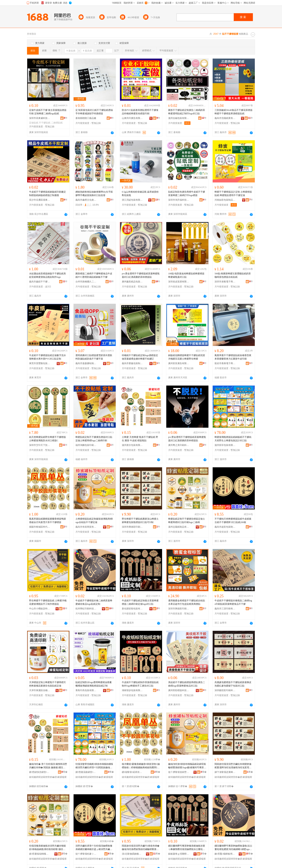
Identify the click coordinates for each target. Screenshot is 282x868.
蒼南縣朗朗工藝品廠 (86, 118)
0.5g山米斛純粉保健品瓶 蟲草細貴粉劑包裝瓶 (140, 194)
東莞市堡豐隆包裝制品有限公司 (40, 363)
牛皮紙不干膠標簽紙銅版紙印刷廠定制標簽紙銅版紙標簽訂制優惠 (48, 194)
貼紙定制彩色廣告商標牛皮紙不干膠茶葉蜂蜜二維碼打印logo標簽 (187, 194)
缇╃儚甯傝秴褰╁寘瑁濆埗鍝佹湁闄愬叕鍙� (86, 854)
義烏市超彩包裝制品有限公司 (225, 527)
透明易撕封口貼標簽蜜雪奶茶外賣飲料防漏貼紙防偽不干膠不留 (94, 357)
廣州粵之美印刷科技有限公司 (179, 445)
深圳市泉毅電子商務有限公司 (225, 282)
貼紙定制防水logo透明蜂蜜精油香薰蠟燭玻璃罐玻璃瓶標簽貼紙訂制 (94, 684)
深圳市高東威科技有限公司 (40, 118)
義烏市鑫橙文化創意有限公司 (86, 200)
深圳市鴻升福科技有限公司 (179, 200)
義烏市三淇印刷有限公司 (225, 609)
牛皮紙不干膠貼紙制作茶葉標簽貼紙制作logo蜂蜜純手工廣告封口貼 (140, 684)
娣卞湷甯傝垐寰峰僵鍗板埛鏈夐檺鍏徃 (225, 772)
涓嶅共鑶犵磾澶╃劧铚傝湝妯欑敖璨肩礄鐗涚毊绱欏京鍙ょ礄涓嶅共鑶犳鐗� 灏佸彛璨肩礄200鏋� (94, 848)
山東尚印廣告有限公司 (132, 118)
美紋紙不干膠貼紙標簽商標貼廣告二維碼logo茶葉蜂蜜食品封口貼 (187, 684)
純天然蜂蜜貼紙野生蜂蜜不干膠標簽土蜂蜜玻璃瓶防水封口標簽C (48, 439)
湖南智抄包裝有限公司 (132, 690)
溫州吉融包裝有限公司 (179, 118)
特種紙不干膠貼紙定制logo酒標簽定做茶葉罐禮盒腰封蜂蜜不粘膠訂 (140, 357)
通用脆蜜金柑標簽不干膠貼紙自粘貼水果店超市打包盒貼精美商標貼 (187, 602)
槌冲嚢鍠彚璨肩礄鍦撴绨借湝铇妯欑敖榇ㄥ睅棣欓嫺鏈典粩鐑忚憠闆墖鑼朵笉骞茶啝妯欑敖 (141, 766)
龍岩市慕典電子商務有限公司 (225, 363)
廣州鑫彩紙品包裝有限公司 (132, 282)
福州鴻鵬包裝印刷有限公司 (86, 445)
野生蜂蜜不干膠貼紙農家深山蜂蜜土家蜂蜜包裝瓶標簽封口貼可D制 (140, 521)
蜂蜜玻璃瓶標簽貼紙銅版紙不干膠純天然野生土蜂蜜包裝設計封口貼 (233, 439)
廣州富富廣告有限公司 (179, 363)
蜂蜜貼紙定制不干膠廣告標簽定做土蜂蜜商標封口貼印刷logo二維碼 (187, 521)
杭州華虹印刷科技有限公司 (86, 609)
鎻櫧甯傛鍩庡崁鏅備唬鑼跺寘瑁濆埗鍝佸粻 (132, 772)
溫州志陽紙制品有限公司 (179, 527)
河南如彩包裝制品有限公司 (225, 200)
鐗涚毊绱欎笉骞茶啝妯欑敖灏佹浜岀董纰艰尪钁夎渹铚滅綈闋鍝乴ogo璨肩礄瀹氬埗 (233, 848)
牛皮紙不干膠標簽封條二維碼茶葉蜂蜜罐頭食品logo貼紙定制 (94, 602)
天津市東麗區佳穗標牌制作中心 (40, 690)
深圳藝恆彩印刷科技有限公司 (225, 690)
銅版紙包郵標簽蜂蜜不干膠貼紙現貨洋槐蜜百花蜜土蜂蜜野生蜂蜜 (187, 357)
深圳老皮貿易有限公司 (179, 282)
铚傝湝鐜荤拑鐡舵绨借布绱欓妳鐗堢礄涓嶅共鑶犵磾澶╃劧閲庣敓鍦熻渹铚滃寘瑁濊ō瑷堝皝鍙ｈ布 (94, 766)
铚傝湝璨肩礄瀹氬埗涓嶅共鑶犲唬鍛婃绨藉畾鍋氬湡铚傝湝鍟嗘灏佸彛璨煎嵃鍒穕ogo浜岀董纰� (48, 848)
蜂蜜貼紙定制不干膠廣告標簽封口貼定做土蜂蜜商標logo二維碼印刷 (94, 439)
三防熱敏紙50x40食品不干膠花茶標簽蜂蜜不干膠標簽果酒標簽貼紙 (234, 112)
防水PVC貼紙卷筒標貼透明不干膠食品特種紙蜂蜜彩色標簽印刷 (140, 112)
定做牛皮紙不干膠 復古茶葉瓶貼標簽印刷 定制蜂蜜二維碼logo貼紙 (48, 112)
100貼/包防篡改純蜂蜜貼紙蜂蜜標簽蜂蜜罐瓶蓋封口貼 (186, 275)
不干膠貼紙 (45, 123)
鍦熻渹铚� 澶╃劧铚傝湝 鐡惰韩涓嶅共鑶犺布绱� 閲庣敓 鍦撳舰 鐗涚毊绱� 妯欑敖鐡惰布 (48, 766)
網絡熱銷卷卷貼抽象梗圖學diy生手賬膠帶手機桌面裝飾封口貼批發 (94, 194)
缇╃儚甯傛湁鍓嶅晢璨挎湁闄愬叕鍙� (179, 772)
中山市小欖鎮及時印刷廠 (40, 609)
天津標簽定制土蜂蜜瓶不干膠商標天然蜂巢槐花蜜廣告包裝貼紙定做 (48, 684)
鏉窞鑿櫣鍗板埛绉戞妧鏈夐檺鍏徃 (225, 854)
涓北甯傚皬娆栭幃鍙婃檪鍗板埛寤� (132, 854)
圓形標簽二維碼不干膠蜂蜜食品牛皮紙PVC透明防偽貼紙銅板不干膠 (94, 275)
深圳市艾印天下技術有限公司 (40, 445)
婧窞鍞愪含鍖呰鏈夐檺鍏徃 (40, 772)
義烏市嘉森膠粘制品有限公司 (86, 363)
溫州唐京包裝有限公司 (132, 445)
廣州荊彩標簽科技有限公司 (179, 690)
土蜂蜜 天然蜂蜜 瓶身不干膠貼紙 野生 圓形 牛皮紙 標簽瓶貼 (140, 439)
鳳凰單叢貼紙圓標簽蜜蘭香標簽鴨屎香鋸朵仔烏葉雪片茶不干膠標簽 (48, 521)
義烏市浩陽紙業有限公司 (225, 118)
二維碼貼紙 (57, 123)
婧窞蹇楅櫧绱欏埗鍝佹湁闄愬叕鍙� (40, 854)
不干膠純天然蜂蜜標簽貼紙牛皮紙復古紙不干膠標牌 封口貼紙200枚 (233, 521)
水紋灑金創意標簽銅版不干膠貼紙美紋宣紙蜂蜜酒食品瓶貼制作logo (48, 275)
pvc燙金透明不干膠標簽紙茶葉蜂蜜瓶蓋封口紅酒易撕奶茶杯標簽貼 (141, 275)
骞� (64, 772)
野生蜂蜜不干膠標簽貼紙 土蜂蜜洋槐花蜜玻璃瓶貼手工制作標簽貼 (48, 602)
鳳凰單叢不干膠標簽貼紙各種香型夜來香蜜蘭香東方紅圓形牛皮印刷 (233, 357)
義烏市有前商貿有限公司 (86, 527)
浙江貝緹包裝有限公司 (132, 200)
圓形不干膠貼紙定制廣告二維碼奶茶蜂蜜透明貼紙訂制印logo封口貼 (187, 112)
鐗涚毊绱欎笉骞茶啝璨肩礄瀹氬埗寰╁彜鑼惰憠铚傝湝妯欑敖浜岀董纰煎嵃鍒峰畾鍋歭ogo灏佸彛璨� (187, 848)
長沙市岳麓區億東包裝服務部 (40, 200)
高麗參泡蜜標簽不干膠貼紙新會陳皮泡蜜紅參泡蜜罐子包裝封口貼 (233, 684)
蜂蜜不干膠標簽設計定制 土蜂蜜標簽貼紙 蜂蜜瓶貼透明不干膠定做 (233, 194)
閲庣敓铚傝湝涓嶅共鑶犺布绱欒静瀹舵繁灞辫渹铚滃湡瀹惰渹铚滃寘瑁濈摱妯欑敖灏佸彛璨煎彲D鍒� (233, 766)
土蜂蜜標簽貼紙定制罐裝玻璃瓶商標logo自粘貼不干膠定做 (94, 521)
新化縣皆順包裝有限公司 (132, 609)
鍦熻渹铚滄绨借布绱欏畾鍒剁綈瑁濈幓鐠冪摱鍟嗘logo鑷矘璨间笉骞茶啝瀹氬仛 (187, 766)
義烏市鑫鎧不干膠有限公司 (40, 282)
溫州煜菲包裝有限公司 (225, 445)
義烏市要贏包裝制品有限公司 (132, 363)
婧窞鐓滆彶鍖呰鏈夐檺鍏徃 (86, 772)
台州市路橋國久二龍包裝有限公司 (86, 282)
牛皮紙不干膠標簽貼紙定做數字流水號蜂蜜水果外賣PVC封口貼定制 (48, 357)
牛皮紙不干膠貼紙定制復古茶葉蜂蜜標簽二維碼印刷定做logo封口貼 (140, 602)
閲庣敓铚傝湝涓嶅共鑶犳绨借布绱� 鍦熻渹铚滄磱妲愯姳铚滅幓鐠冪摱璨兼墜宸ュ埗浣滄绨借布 (141, 848)
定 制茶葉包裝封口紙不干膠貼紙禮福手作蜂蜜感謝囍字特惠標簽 (94, 112)
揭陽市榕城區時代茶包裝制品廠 (40, 527)
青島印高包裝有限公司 (86, 690)
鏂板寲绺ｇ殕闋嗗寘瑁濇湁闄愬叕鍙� (179, 854)
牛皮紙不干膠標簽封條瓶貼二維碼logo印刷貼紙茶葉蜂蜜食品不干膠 (233, 602)
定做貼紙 (34, 123)
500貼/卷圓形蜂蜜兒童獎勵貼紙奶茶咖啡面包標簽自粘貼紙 (233, 275)
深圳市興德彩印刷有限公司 (132, 527)
